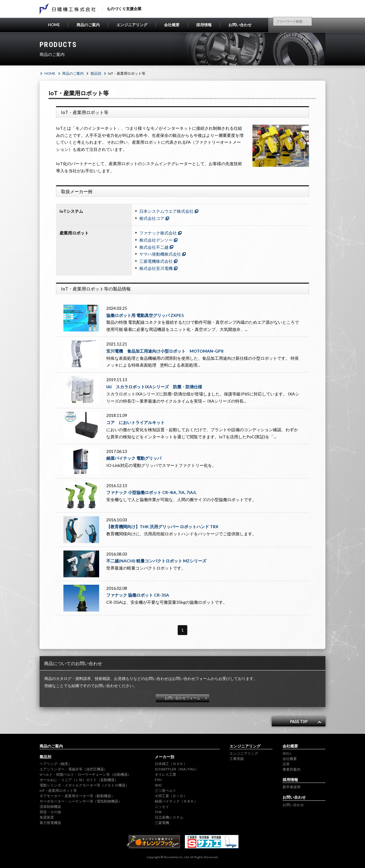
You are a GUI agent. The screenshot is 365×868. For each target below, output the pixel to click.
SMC (159, 785)
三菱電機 (162, 823)
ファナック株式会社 (158, 233)
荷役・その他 (50, 812)
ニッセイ (162, 807)
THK (158, 812)
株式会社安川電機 (156, 268)
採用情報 (204, 25)
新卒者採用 (291, 787)
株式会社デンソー (156, 240)
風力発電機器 (50, 823)
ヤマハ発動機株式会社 (160, 254)
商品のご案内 (88, 25)
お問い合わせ (240, 25)
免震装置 (47, 817)
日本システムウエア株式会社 (166, 211)
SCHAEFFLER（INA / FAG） (177, 769)
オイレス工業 (166, 774)
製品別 (96, 73)
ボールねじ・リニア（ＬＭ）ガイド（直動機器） (79, 780)
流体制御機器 (50, 807)
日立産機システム (169, 817)
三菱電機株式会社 (156, 261)
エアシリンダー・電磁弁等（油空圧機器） (74, 769)
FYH (158, 780)
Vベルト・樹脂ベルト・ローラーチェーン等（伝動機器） (85, 774)
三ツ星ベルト (166, 790)
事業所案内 (291, 769)
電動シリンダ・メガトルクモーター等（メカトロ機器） (84, 785)
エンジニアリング (132, 25)
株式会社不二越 (154, 247)
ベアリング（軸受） (56, 764)
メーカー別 (164, 757)
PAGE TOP (299, 722)
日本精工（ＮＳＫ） (171, 764)
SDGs (287, 753)
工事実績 (237, 759)
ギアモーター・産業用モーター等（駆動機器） (77, 796)
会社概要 (172, 25)
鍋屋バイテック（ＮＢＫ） (176, 801)
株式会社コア (152, 218)
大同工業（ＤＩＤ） (171, 796)
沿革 (286, 764)
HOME (54, 25)
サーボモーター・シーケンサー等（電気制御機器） (81, 801)
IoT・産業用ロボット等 (58, 790)
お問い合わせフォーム (182, 698)
